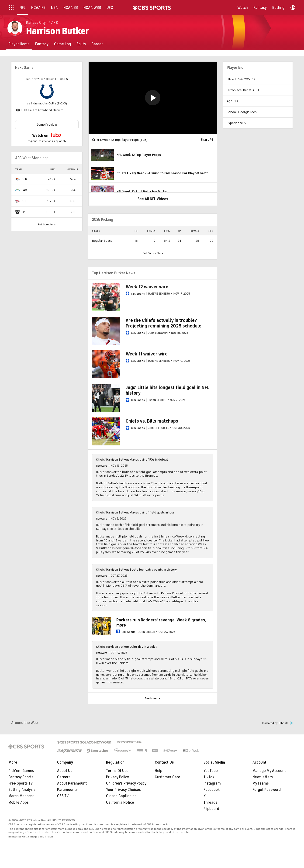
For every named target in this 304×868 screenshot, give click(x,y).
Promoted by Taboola (277, 723)
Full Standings (47, 224)
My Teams (261, 783)
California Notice (120, 803)
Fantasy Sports (21, 777)
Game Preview (47, 125)
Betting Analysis (22, 790)
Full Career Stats (153, 253)
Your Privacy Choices (123, 790)
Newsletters (263, 777)
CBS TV (63, 796)
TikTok (209, 777)
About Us (65, 771)
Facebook (212, 790)
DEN (24, 179)
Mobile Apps (19, 803)
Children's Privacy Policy (126, 783)
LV (23, 212)
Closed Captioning (121, 796)
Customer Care (168, 777)
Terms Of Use (117, 771)
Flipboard (211, 809)
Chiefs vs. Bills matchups (152, 421)
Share (205, 140)
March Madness (21, 796)
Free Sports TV (21, 783)
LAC (24, 190)
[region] (153, 98)
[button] (153, 98)
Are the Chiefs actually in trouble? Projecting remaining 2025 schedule (164, 323)
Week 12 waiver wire (147, 287)
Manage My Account (269, 771)
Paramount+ (67, 790)
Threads (210, 803)
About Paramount (72, 783)
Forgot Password (267, 790)
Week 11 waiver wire (147, 354)
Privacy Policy (117, 777)
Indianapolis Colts (43, 103)
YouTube (211, 771)
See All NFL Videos (153, 199)
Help (159, 771)
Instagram (212, 783)
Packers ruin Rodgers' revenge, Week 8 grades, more (161, 623)
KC (24, 201)
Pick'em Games (21, 771)
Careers (64, 777)
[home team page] (47, 92)
